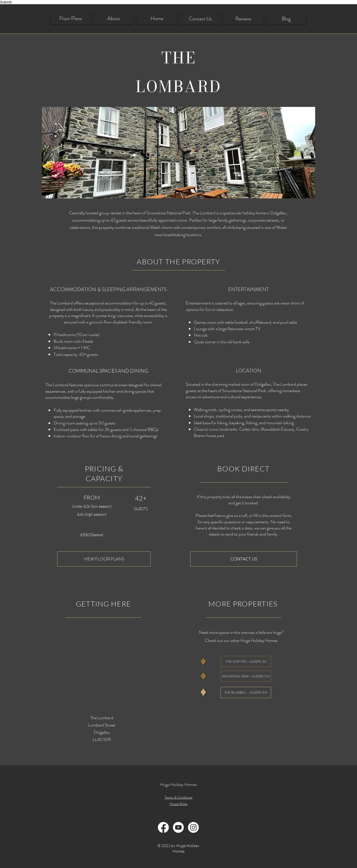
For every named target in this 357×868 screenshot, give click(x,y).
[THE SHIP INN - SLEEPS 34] (246, 661)
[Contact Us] (200, 19)
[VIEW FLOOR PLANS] (104, 559)
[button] (178, 153)
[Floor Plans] (71, 19)
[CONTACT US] (244, 559)
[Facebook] (163, 827)
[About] (114, 19)
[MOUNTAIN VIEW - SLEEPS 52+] (246, 676)
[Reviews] (243, 19)
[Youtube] (178, 827)
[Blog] (286, 19)
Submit (6, 2)
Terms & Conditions (178, 797)
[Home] (157, 19)
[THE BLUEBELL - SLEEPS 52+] (246, 692)
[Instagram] (193, 827)
